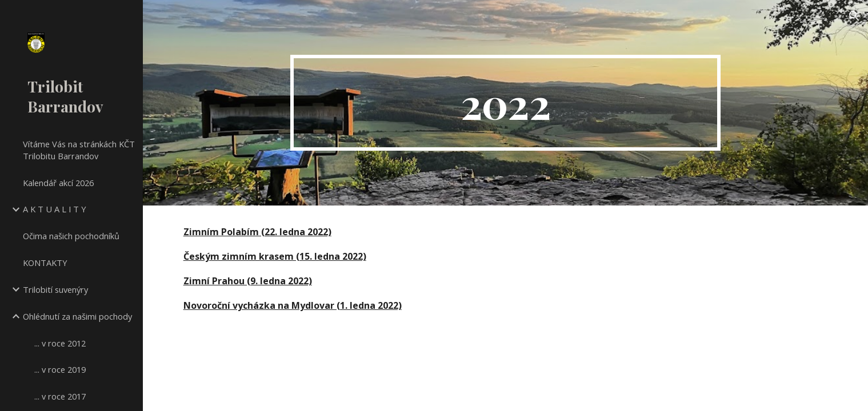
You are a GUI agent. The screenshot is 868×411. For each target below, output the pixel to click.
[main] (505, 103)
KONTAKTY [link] (45, 263)
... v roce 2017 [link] (60, 396)
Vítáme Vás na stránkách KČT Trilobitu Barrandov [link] (79, 150)
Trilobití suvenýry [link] (55, 289)
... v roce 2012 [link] (60, 343)
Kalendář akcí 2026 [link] (58, 183)
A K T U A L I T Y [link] (55, 209)
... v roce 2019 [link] (60, 369)
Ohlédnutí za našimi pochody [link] (77, 316)
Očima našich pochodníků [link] (71, 236)
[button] (854, 16)
